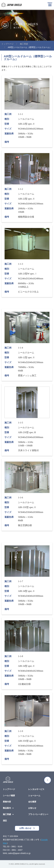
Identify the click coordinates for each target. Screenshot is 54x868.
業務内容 (7, 802)
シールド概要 (9, 796)
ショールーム (34, 796)
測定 (5, 821)
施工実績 (24, 44)
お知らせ (32, 808)
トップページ (9, 789)
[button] (50, 5)
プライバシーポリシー (38, 814)
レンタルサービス (36, 789)
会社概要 (32, 802)
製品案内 (8, 808)
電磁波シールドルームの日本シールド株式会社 (7, 44)
